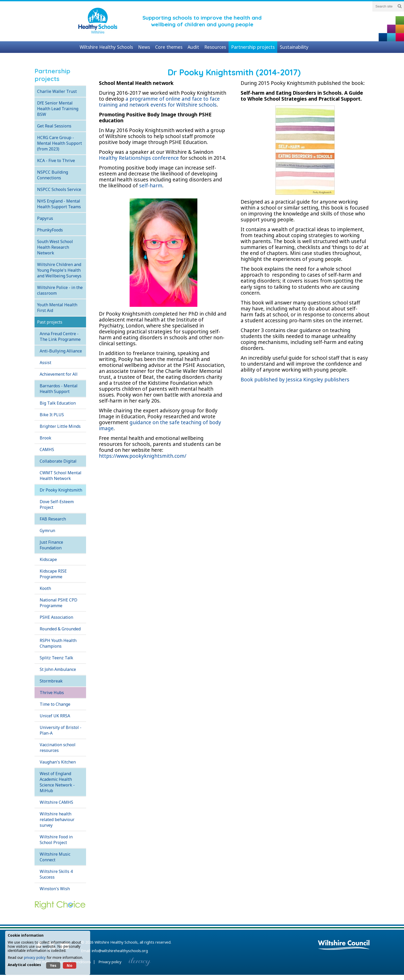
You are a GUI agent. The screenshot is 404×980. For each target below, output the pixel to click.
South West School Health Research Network (55, 247)
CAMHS (47, 449)
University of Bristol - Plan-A (61, 730)
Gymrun (47, 531)
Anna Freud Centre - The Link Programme (60, 336)
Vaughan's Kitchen (58, 762)
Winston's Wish (55, 889)
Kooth (45, 588)
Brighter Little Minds (60, 426)
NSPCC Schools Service (59, 189)
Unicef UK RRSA (55, 716)
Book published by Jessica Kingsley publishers (295, 379)
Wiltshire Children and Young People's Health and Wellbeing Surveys (59, 270)
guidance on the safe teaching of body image (160, 425)
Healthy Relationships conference (140, 158)
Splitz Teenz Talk (56, 658)
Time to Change (55, 704)
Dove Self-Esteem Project (57, 504)
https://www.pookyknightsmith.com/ (143, 456)
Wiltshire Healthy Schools (116, 942)
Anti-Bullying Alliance (61, 351)
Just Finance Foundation (51, 545)
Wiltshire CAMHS (56, 802)
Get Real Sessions (54, 126)
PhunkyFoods (50, 230)
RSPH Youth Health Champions (58, 643)
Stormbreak (51, 681)
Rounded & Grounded (60, 629)
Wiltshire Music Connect (55, 857)
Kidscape (48, 559)
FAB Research (53, 519)
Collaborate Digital (58, 461)
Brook (45, 438)
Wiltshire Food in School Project (56, 840)
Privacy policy (110, 962)
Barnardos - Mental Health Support (59, 389)
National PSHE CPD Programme (58, 603)
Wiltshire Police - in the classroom (60, 290)
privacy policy (35, 957)
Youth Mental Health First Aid (57, 308)
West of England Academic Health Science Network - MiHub (57, 782)
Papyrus (45, 218)
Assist (45, 363)
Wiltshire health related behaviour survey (57, 820)
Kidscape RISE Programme (53, 574)
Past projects (50, 322)
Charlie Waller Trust (57, 91)
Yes (53, 965)
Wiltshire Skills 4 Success (56, 874)
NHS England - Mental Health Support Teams (59, 204)
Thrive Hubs (52, 693)
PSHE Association (56, 617)
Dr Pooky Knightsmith (61, 490)
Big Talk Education (58, 403)
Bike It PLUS (52, 415)
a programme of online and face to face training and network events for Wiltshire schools (159, 102)
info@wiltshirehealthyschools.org (120, 951)
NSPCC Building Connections (53, 175)
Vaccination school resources (58, 748)
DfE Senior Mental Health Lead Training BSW (58, 109)
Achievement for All (59, 374)
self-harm (151, 185)
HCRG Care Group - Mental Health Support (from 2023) (60, 143)
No (70, 965)
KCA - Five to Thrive (56, 160)
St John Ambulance (58, 669)
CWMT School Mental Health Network (61, 476)
